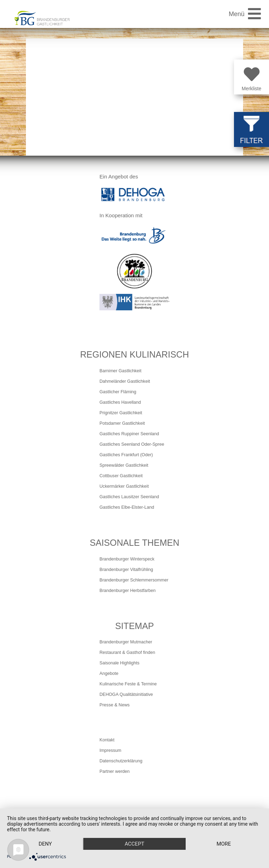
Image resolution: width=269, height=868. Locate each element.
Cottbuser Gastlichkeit (121, 476)
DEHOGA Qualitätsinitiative (126, 694)
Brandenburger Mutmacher (126, 642)
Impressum (110, 750)
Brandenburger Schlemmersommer (134, 580)
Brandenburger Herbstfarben (127, 591)
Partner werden (115, 771)
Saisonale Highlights (119, 663)
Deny (45, 844)
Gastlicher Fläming (118, 392)
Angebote (109, 673)
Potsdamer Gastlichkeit (122, 423)
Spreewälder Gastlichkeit (124, 465)
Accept (134, 844)
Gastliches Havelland (120, 402)
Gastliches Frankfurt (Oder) (126, 455)
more (224, 844)
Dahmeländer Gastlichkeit (125, 381)
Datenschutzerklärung (121, 761)
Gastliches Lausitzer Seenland (129, 497)
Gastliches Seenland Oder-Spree (132, 444)
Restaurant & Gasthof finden (127, 652)
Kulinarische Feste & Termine (128, 684)
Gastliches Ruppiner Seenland (129, 434)
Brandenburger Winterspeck (127, 559)
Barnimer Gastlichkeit (120, 371)
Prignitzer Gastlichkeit (121, 413)
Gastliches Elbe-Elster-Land (127, 507)
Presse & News (115, 705)
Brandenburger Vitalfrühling (126, 570)
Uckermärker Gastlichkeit (124, 486)
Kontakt (107, 740)
